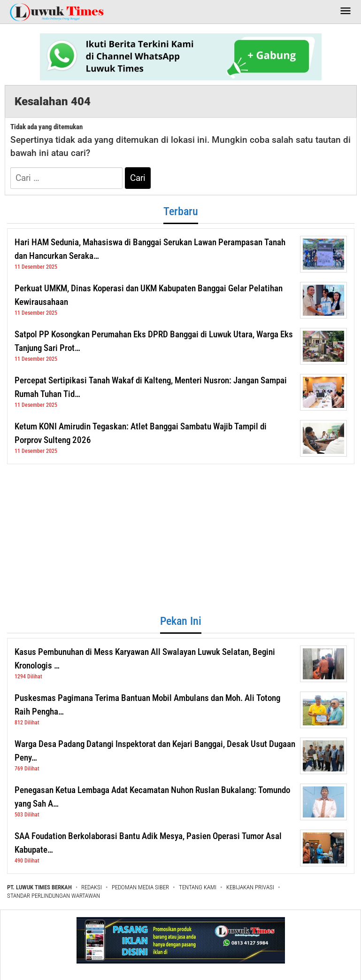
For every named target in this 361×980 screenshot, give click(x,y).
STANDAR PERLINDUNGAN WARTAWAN (54, 896)
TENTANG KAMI (198, 887)
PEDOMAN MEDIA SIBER (140, 887)
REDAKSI (92, 887)
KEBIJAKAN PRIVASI (250, 887)
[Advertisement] (181, 539)
